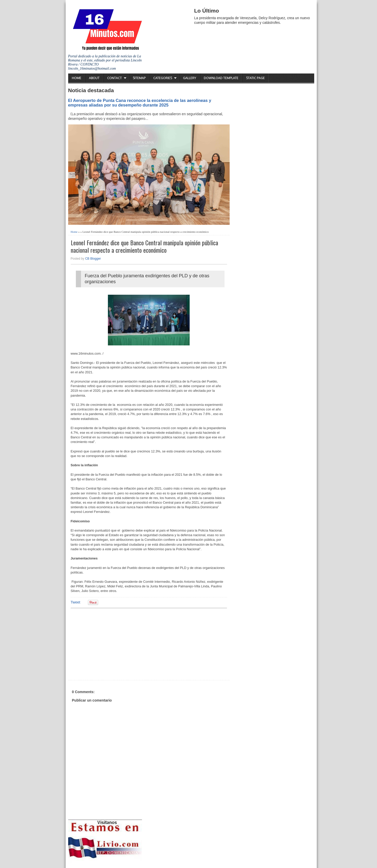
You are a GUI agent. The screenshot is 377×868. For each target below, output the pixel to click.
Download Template (221, 78)
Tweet (75, 602)
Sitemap (139, 78)
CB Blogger (93, 259)
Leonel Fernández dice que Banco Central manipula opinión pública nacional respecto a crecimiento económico (144, 246)
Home (77, 78)
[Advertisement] (110, 643)
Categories (163, 78)
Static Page (255, 78)
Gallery (190, 78)
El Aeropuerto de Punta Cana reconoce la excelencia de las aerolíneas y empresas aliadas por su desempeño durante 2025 (140, 103)
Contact (114, 78)
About (94, 78)
